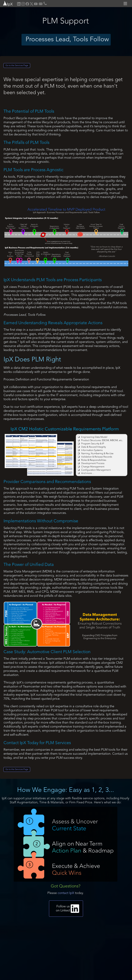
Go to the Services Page (17, 66)
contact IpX (66, 893)
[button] (126, 4)
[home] (7, 3)
